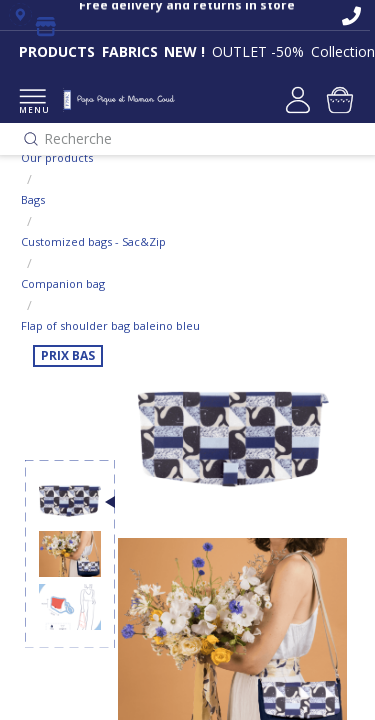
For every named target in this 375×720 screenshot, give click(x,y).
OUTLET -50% (258, 51)
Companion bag (63, 283)
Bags (33, 199)
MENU (32, 102)
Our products (57, 157)
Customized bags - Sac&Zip (93, 241)
